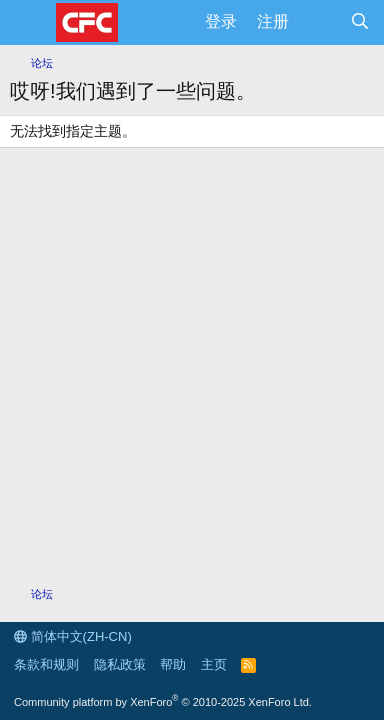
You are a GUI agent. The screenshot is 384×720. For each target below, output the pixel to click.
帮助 (173, 664)
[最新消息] (319, 22)
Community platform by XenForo (163, 702)
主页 (214, 664)
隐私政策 (120, 664)
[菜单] (27, 23)
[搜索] (359, 22)
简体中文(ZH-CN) (73, 636)
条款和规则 (46, 664)
